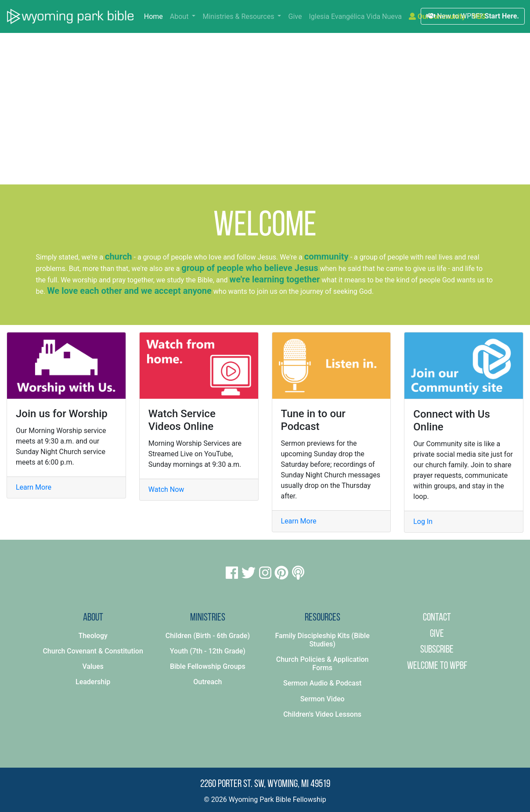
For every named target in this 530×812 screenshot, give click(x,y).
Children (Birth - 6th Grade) (208, 636)
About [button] (180, 16)
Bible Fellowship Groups (208, 666)
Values (93, 666)
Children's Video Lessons (322, 714)
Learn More (34, 487)
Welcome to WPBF (437, 666)
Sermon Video (323, 699)
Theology (93, 636)
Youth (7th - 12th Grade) (208, 651)
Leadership (93, 682)
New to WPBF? (473, 16)
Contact (437, 618)
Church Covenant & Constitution (93, 651)
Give (295, 16)
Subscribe (437, 650)
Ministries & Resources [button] (239, 16)
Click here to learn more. (356, 152)
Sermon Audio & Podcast (322, 683)
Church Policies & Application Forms (323, 664)
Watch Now (166, 489)
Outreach (207, 682)
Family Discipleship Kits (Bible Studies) (323, 640)
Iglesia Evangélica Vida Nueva (355, 16)
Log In (423, 521)
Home (155, 16)
